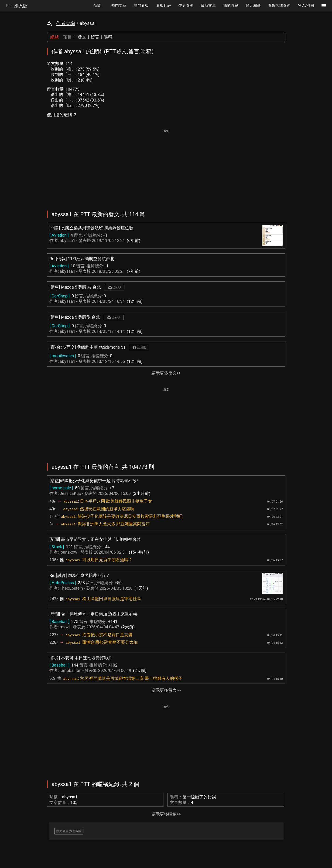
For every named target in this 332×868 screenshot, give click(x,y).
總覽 (55, 37)
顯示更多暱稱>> (166, 814)
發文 (82, 37)
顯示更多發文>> (166, 373)
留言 (95, 37)
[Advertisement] (166, 167)
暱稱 (108, 37)
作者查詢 (66, 23)
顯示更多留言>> (166, 690)
